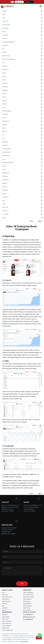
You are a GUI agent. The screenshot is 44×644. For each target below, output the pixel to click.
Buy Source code (6, 601)
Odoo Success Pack (7, 597)
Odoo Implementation (28, 597)
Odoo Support (27, 601)
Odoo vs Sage (6, 628)
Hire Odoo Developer (28, 595)
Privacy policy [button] (24, 642)
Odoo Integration (27, 599)
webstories (5, 608)
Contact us (5, 604)
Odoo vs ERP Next (7, 623)
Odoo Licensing (27, 610)
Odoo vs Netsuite (6, 626)
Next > (40, 221)
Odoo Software (6, 617)
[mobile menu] (41, 6)
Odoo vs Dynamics (7, 621)
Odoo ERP (5, 615)
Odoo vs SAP (5, 619)
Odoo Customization (28, 593)
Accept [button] (39, 638)
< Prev (31, 221)
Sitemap (4, 610)
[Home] (7, 8)
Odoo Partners (6, 599)
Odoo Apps (5, 595)
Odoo (3, 593)
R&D (3, 606)
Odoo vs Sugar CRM (7, 630)
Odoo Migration (27, 604)
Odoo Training (27, 608)
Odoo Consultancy (28, 606)
